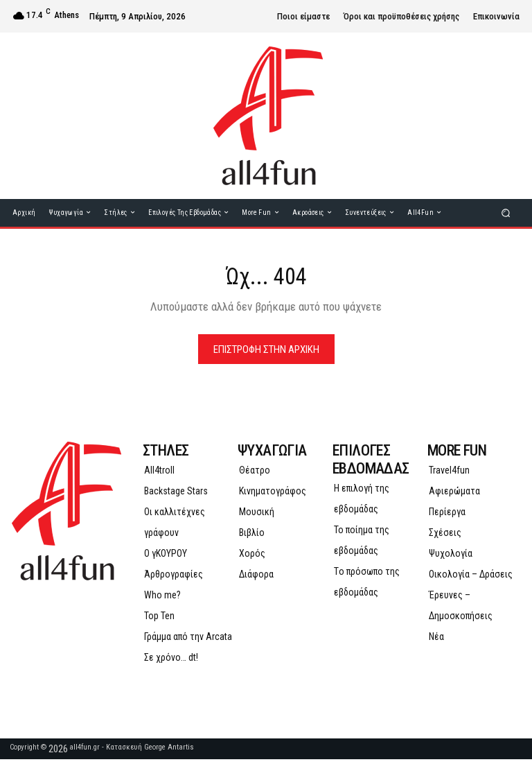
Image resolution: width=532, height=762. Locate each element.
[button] (506, 213)
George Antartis (169, 750)
